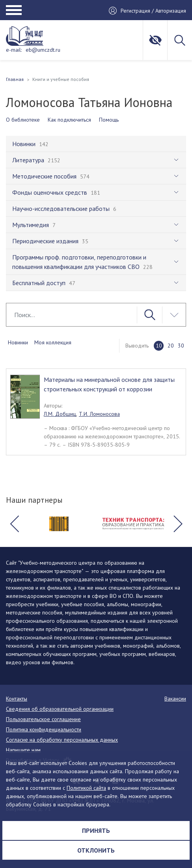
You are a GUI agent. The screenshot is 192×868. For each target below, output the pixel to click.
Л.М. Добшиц (60, 414)
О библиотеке (23, 120)
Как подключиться (69, 120)
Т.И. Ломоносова (99, 414)
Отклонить (96, 850)
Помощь (109, 120)
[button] (14, 524)
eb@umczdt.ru (43, 50)
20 (171, 346)
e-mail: (14, 50)
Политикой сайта (86, 788)
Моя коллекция (53, 342)
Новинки (18, 342)
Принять (96, 830)
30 (181, 346)
